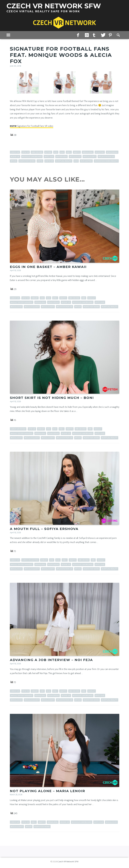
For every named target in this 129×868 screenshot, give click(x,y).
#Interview (61, 157)
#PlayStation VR (106, 157)
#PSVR (14, 161)
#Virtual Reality (64, 161)
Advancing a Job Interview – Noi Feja (51, 661)
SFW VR (26, 152)
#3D (56, 152)
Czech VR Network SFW (68, 863)
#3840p (35, 298)
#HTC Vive (49, 157)
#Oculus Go (75, 157)
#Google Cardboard (32, 157)
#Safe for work (27, 161)
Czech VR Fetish (18, 429)
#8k (84, 298)
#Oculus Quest (32, 307)
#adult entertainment (22, 303)
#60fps (77, 152)
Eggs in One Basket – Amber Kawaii (48, 267)
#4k (62, 152)
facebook (79, 35)
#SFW (40, 161)
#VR (76, 161)
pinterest (111, 35)
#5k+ (69, 152)
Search (119, 35)
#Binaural (88, 152)
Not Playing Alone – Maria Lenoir (47, 792)
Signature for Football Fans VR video (32, 126)
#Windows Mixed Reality (106, 161)
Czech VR (15, 152)
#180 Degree (37, 152)
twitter (103, 35)
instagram (87, 35)
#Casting (100, 152)
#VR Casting (86, 161)
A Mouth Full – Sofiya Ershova (44, 530)
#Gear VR (15, 157)
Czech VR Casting (30, 561)
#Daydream (112, 152)
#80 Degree (74, 298)
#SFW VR (49, 161)
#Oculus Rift (90, 157)
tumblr (95, 35)
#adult (92, 298)
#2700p (48, 152)
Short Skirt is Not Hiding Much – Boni (52, 398)
